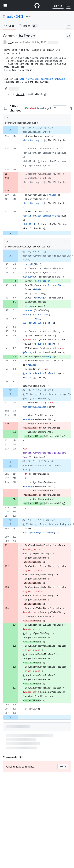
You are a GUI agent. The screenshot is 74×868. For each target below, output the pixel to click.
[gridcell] (37, 130)
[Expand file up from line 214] (11, 466)
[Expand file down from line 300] (11, 717)
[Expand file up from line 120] (11, 394)
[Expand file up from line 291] (11, 524)
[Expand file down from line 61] (11, 390)
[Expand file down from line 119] (11, 233)
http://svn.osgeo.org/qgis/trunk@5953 (42, 79)
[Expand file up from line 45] (11, 256)
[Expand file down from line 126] (11, 462)
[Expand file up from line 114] (11, 130)
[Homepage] (37, 6)
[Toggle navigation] (5, 6)
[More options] (67, 118)
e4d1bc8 (20, 94)
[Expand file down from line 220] (11, 520)
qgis (10, 16)
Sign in (58, 6)
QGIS (20, 16)
